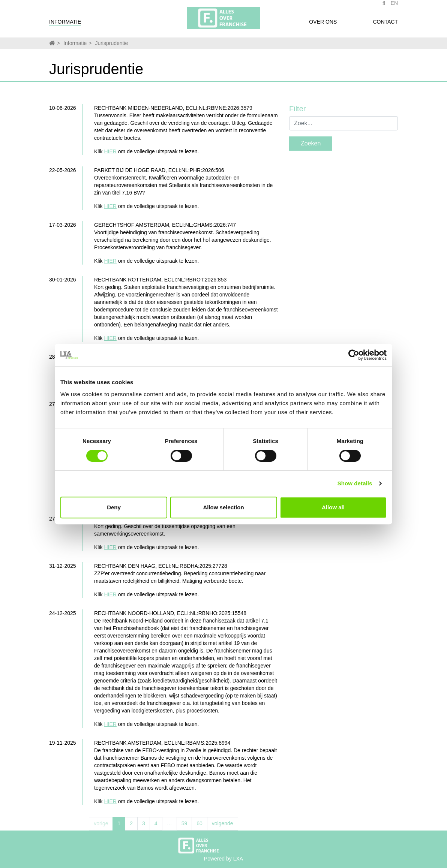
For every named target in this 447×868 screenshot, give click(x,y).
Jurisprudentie (111, 43)
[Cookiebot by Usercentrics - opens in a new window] (354, 355)
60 (199, 823)
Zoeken (311, 143)
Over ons (323, 25)
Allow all (333, 507)
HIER (110, 151)
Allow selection (223, 507)
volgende (223, 823)
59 (184, 823)
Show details (355, 483)
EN (394, 7)
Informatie (65, 25)
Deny (114, 507)
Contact (385, 25)
